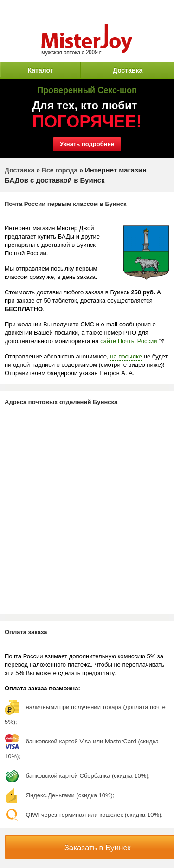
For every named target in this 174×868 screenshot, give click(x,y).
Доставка (128, 70)
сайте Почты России (129, 341)
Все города (60, 170)
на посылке (126, 356)
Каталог (40, 70)
